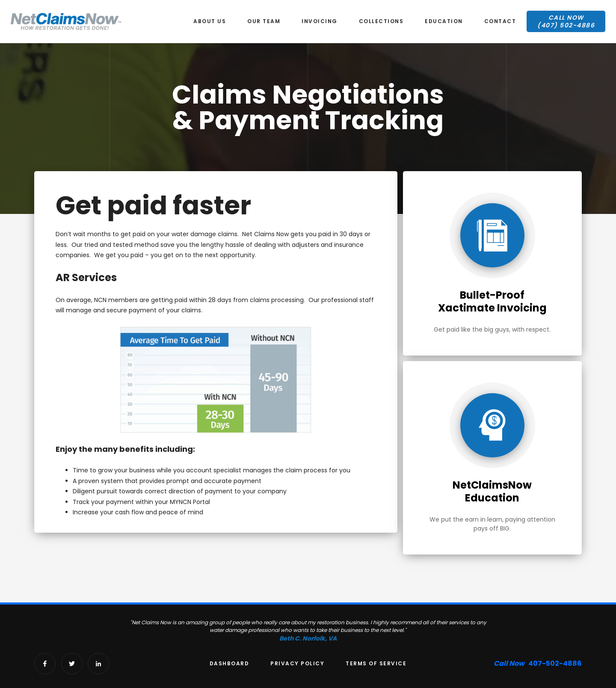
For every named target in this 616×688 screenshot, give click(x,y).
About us (210, 21)
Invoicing (320, 21)
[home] (66, 21)
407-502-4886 (538, 663)
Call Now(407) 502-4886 (566, 21)
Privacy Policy (297, 663)
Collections (381, 21)
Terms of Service (376, 663)
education (444, 21)
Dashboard (230, 663)
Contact (500, 21)
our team (264, 21)
